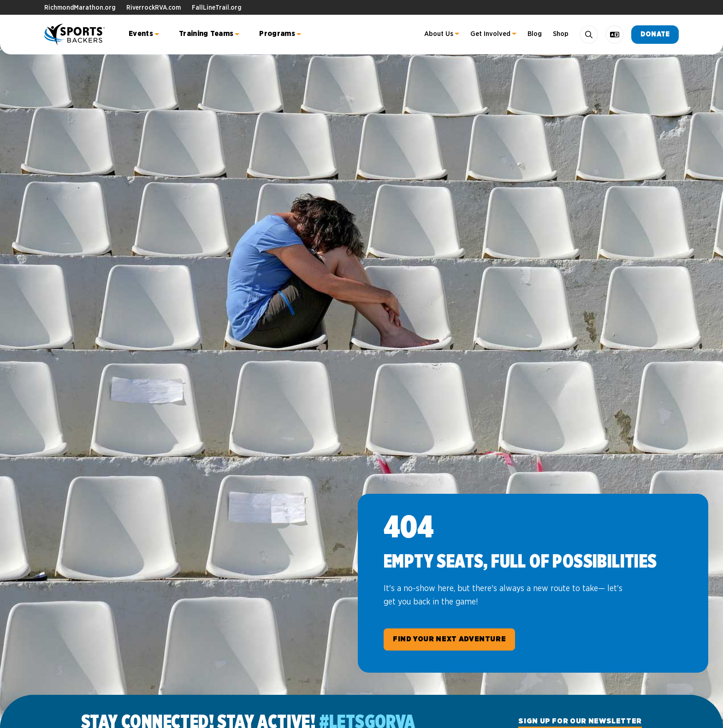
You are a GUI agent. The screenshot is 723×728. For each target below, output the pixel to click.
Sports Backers (75, 35)
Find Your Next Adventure (449, 639)
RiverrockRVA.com (154, 8)
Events (141, 34)
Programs (277, 34)
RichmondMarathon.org (80, 8)
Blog (535, 34)
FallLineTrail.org (216, 8)
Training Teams (206, 34)
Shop (561, 34)
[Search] (589, 35)
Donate (655, 34)
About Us (439, 34)
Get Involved (490, 34)
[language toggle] (615, 35)
